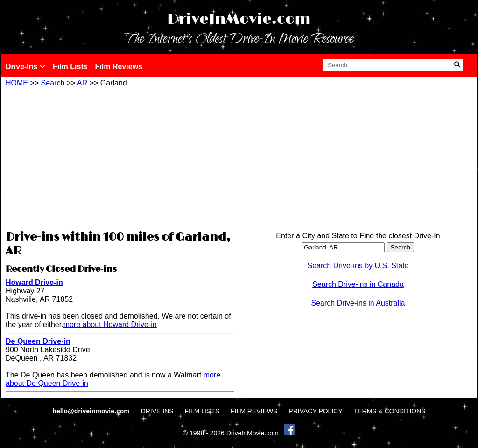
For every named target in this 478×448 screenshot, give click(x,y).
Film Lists (70, 67)
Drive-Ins (25, 67)
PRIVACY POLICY (315, 411)
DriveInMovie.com (239, 19)
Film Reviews (119, 67)
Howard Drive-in (34, 282)
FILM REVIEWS (254, 411)
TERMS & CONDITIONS (390, 411)
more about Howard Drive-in (110, 324)
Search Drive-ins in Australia (358, 303)
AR (82, 83)
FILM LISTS (202, 411)
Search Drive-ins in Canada (358, 284)
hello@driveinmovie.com (92, 411)
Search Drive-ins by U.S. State (358, 266)
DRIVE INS (157, 411)
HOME (17, 83)
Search (53, 83)
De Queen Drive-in (38, 341)
